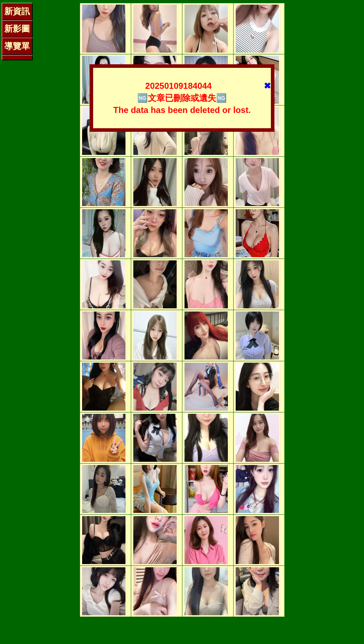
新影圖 (17, 29)
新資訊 (17, 11)
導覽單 (17, 46)
